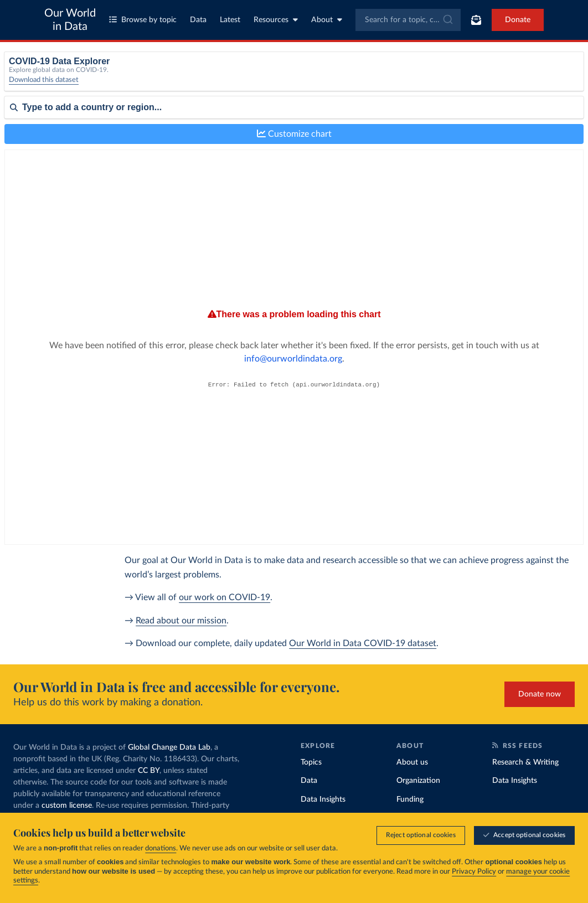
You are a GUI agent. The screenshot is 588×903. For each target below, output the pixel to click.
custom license (67, 806)
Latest (230, 20)
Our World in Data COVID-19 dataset (363, 643)
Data (198, 20)
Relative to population (472, 76)
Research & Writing (525, 762)
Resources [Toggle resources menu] (276, 20)
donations (161, 848)
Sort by (17, 143)
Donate (518, 20)
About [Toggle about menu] (327, 20)
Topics (311, 762)
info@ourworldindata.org (398, 337)
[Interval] (337, 80)
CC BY (149, 771)
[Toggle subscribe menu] (476, 20)
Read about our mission (181, 621)
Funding (410, 799)
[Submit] (447, 20)
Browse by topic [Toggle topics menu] (143, 20)
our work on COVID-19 (225, 597)
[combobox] (408, 20)
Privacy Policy (474, 872)
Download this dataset (44, 88)
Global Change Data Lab (169, 747)
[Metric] (188, 80)
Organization (418, 781)
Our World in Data (70, 20)
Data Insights (323, 799)
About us (412, 762)
